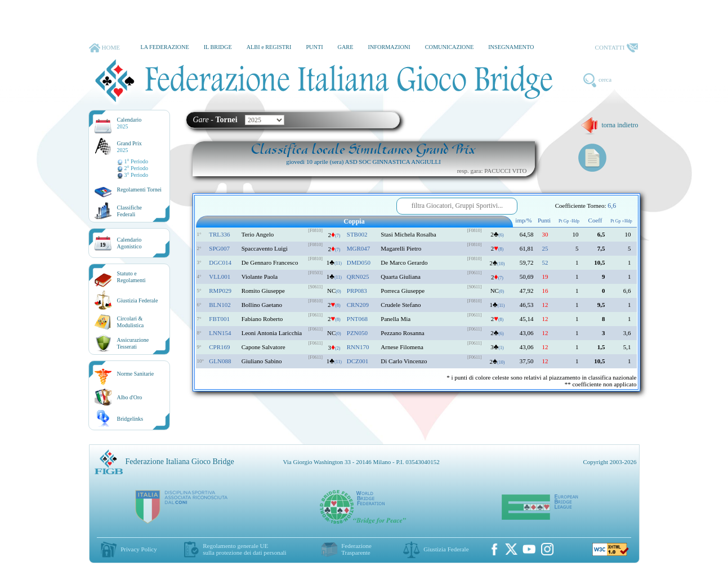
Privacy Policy (139, 549)
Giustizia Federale (138, 300)
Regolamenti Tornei (139, 190)
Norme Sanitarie (136, 374)
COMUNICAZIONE (450, 47)
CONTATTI (617, 48)
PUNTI (314, 47)
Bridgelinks (130, 419)
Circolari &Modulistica (131, 322)
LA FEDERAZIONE (164, 47)
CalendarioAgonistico (129, 243)
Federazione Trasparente (356, 549)
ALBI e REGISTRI (269, 47)
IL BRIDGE (218, 47)
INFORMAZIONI (389, 47)
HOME (104, 48)
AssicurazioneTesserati (133, 343)
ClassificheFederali (129, 211)
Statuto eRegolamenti (131, 277)
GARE (346, 47)
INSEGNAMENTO (511, 47)
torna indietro (609, 125)
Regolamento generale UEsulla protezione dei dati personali (244, 549)
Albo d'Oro (130, 397)
